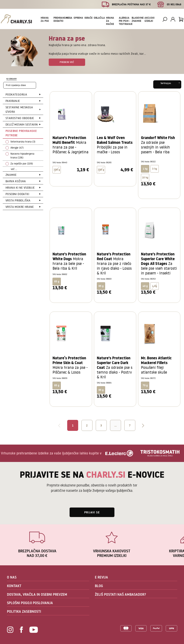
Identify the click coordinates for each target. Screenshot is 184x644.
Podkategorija (16, 94)
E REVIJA (101, 577)
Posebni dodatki (17, 194)
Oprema (78, 18)
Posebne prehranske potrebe (21, 133)
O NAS (12, 577)
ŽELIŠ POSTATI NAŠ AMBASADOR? (120, 594)
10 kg (145, 177)
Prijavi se (92, 512)
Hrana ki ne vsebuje (20, 188)
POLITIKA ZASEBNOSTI (24, 611)
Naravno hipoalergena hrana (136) (22, 156)
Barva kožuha (16, 181)
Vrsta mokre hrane (20, 207)
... (116, 425)
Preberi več (67, 62)
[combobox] (167, 84)
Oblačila (99, 18)
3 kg (155, 169)
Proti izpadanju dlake (16, 85)
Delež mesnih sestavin (22, 124)
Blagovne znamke (138, 19)
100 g (57, 170)
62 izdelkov (12, 79)
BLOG (99, 586)
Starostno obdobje (20, 118)
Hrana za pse (45, 19)
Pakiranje (13, 101)
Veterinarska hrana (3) (23, 142)
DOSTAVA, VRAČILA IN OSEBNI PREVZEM (37, 594)
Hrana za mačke (110, 21)
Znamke (11, 175)
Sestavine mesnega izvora (19, 109)
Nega (69, 18)
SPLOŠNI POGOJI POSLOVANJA (30, 603)
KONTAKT (14, 586)
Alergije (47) (17, 148)
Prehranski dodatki (61, 19)
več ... (14, 169)
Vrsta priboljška (18, 200)
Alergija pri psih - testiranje (126, 21)
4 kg (155, 286)
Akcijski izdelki (149, 19)
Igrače (88, 18)
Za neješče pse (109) (22, 164)
